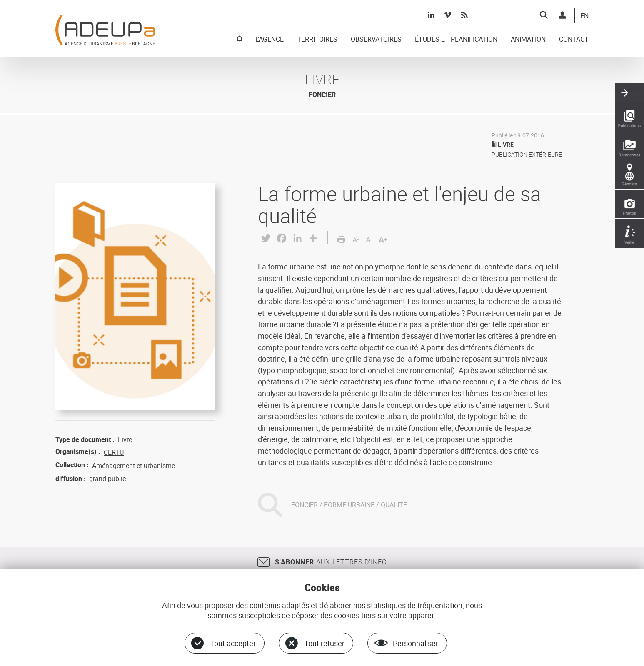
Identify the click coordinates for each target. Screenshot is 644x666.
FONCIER (305, 505)
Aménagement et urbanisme (134, 466)
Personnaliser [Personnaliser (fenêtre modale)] (416, 643)
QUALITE (394, 505)
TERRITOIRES (317, 40)
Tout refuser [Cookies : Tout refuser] (324, 643)
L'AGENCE (270, 40)
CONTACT (574, 40)
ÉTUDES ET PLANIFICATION (456, 40)
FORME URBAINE (349, 505)
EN (584, 16)
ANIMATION (528, 40)
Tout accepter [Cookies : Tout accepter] (233, 643)
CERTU (114, 452)
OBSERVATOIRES (376, 40)
